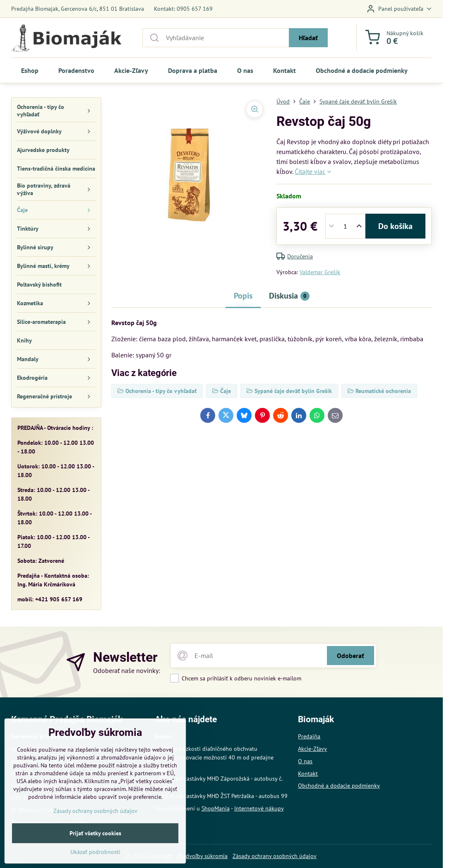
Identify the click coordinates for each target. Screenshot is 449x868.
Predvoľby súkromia (203, 856)
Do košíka (395, 226)
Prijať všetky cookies (95, 851)
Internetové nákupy (259, 808)
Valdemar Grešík (320, 272)
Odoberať (351, 656)
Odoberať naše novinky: (127, 670)
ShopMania (216, 808)
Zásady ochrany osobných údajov (275, 856)
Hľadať (308, 38)
